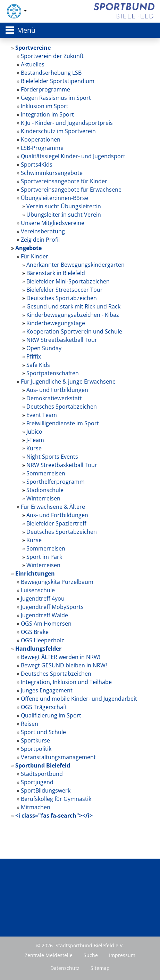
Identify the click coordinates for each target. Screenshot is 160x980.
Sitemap (100, 968)
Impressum (122, 955)
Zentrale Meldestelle (49, 955)
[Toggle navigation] (80, 30)
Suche (91, 955)
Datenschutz (65, 968)
